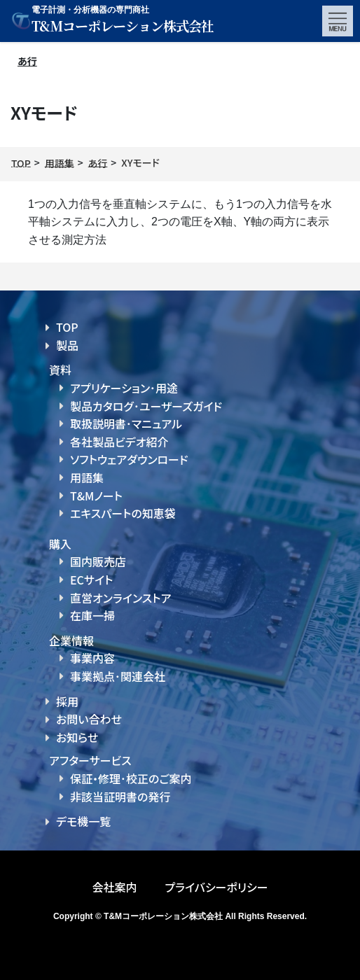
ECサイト (91, 580)
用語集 (87, 477)
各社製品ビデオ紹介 (119, 442)
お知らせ (77, 737)
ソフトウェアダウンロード (129, 459)
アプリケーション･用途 (124, 388)
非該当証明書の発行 (120, 797)
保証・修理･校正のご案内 (131, 778)
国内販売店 (98, 561)
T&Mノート (96, 496)
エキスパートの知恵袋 (123, 513)
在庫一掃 (92, 615)
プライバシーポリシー (216, 887)
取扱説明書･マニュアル (126, 423)
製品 (67, 345)
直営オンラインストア (120, 598)
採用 (67, 701)
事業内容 (92, 658)
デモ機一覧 (83, 821)
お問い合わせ (89, 719)
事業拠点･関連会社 (118, 676)
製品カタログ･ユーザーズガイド (146, 406)
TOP (67, 327)
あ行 (27, 61)
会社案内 (114, 887)
